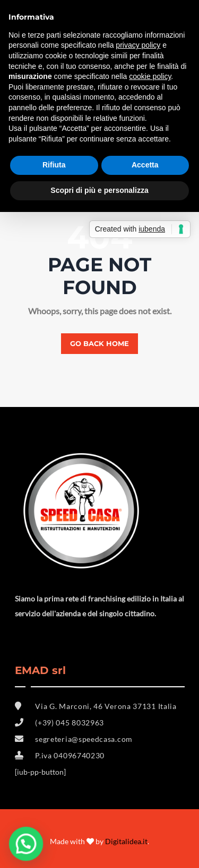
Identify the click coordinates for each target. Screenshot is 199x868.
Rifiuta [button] (54, 165)
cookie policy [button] (150, 76)
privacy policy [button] (138, 45)
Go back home (99, 343)
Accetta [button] (145, 165)
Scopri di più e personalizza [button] (99, 190)
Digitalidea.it (126, 841)
